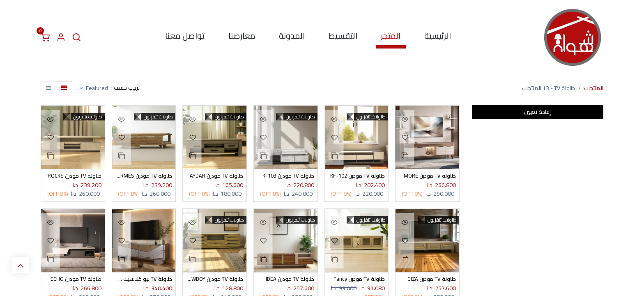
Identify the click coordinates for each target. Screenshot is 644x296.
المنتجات (594, 88)
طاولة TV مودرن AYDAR (216, 176)
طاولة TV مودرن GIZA (431, 280)
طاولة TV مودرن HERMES (144, 176)
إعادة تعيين (537, 112)
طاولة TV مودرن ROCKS (73, 176)
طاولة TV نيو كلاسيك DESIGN (144, 280)
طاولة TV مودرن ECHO (75, 280)
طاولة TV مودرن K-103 (287, 176)
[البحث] (76, 37)
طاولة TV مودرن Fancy (358, 280)
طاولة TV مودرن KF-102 (357, 176)
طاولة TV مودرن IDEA (289, 280)
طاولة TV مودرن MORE (429, 176)
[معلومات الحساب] (61, 37)
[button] (94, 88)
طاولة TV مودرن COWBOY (215, 280)
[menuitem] (438, 37)
